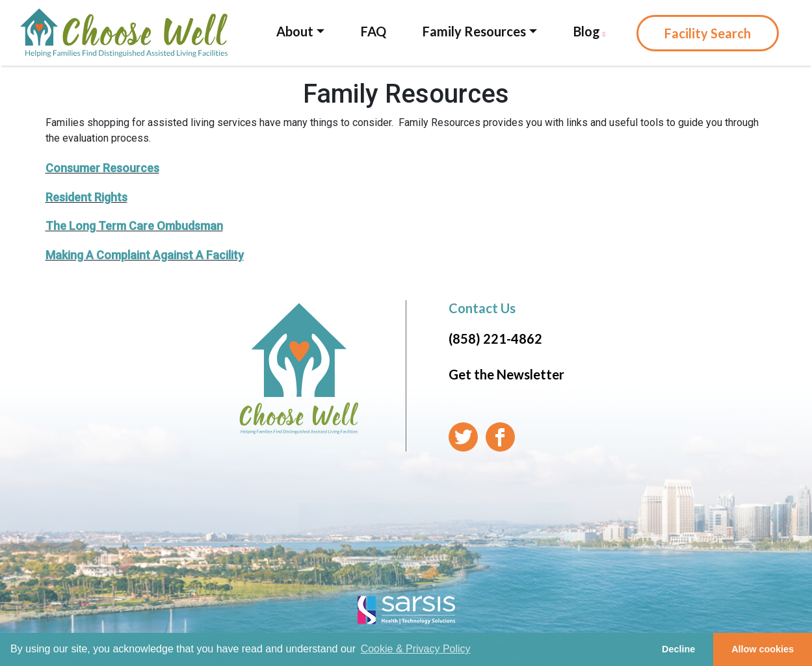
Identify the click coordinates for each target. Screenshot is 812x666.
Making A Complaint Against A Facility (145, 255)
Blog (589, 31)
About (295, 31)
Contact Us (482, 308)
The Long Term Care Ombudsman (134, 226)
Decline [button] (678, 649)
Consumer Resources (102, 168)
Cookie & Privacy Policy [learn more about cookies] (416, 649)
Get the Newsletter (506, 374)
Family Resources (474, 31)
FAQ (373, 31)
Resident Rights (86, 197)
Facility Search (708, 33)
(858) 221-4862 (495, 339)
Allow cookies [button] (763, 649)
